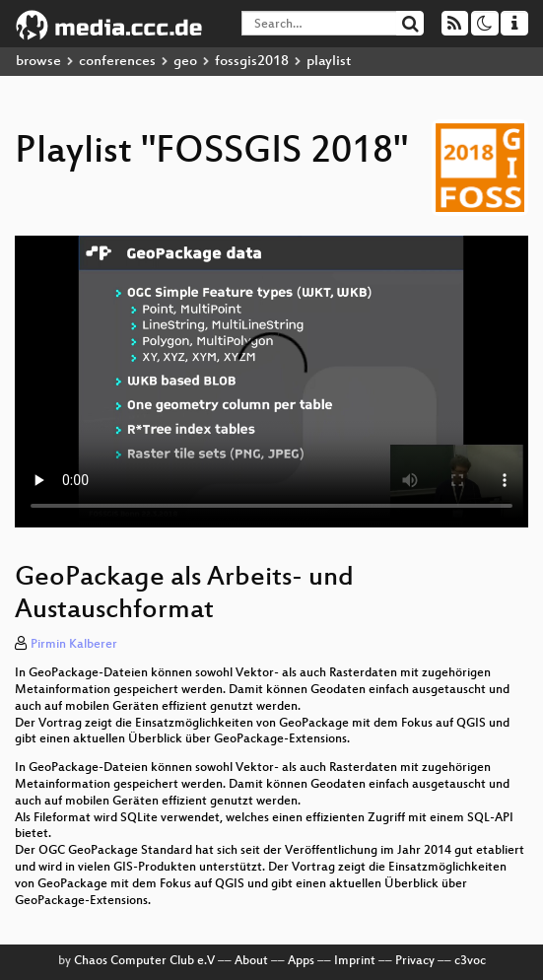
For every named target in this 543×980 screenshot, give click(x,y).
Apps (301, 961)
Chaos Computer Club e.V (144, 961)
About (251, 961)
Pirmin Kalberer (74, 645)
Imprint (355, 961)
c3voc (470, 961)
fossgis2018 (252, 62)
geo (185, 62)
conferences (117, 62)
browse (38, 62)
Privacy (415, 961)
